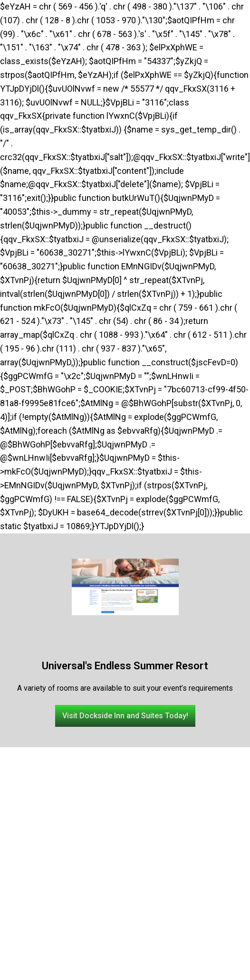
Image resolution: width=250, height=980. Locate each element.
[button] (125, 716)
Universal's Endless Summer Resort (125, 666)
